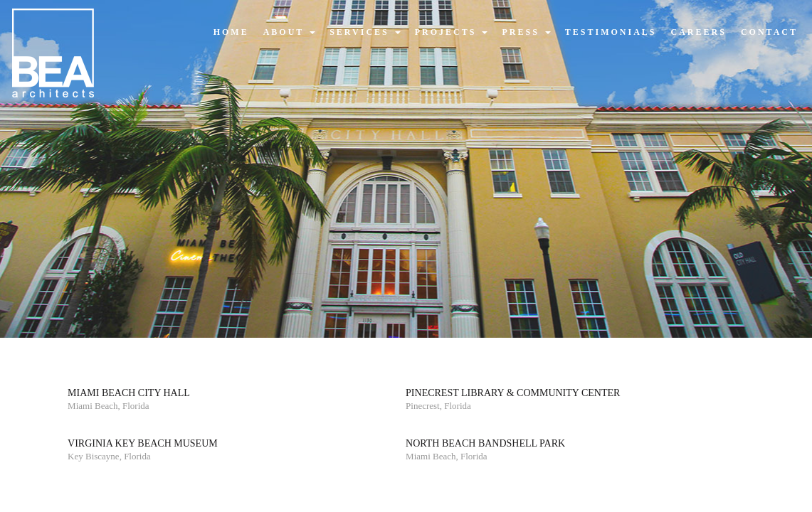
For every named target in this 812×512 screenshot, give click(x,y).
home (231, 32)
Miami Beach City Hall (129, 393)
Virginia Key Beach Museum (143, 443)
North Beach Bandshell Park (485, 443)
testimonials (611, 32)
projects (452, 32)
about (289, 32)
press (526, 32)
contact (769, 32)
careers (699, 32)
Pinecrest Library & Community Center (513, 393)
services (365, 32)
